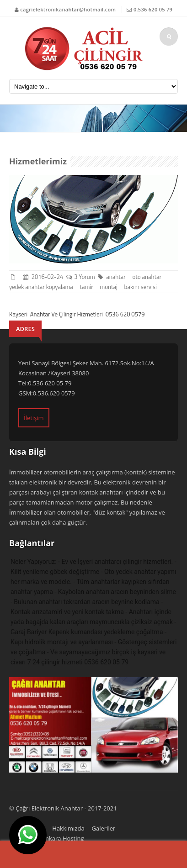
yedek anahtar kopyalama (43, 287)
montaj (110, 287)
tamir (88, 287)
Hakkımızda (68, 828)
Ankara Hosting (63, 838)
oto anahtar (148, 277)
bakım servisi (142, 287)
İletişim (34, 418)
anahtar (117, 277)
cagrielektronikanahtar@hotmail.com (68, 9)
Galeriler (104, 828)
